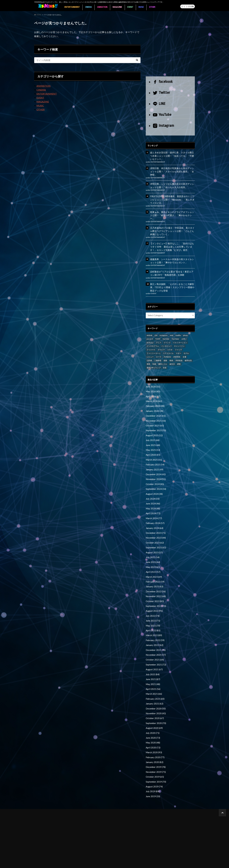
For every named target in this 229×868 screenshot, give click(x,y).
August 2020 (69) (154, 710)
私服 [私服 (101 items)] (154, 356)
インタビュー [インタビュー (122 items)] (166, 338)
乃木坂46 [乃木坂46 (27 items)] (167, 349)
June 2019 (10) (152, 776)
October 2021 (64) (154, 644)
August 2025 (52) (154, 426)
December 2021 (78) (155, 634)
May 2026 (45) (152, 384)
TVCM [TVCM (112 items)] (158, 331)
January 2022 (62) (154, 630)
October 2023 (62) (154, 530)
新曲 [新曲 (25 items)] (165, 353)
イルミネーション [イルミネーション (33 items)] (180, 335)
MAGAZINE (119, 6)
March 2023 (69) (153, 563)
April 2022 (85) (152, 615)
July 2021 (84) (152, 658)
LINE (159, 103)
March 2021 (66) (153, 677)
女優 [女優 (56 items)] (184, 349)
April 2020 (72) (152, 729)
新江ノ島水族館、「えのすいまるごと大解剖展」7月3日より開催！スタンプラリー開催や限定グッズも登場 (172, 280)
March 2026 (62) (153, 393)
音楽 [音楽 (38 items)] (165, 360)
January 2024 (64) (154, 516)
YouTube (162, 114)
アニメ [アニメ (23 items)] (159, 335)
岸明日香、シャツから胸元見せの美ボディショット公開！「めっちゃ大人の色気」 (172, 184)
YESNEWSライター (60, 863)
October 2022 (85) (154, 587)
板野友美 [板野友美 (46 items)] (188, 353)
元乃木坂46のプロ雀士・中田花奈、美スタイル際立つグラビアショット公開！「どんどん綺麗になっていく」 (172, 225)
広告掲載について (81, 863)
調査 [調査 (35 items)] (179, 356)
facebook (163, 81)
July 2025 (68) (152, 431)
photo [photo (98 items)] (185, 328)
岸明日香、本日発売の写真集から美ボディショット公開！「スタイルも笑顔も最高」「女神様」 (172, 170)
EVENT (132, 6)
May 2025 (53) (152, 440)
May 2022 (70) (152, 611)
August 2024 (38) (154, 483)
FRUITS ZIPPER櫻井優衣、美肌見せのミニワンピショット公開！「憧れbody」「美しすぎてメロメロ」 (172, 198)
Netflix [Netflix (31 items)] (178, 328)
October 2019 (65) (154, 757)
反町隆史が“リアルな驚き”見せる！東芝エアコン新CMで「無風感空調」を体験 (172, 266)
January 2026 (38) (154, 403)
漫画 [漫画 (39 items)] (148, 356)
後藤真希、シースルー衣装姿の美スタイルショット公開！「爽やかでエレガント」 (172, 254)
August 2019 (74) (154, 767)
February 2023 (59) (154, 568)
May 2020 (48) (152, 724)
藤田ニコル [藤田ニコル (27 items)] (163, 356)
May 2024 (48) (152, 497)
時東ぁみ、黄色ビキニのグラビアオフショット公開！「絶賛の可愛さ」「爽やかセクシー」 (172, 211)
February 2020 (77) (154, 739)
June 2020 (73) (152, 720)
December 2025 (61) (155, 407)
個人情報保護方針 (101, 863)
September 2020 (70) (155, 705)
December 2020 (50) (155, 691)
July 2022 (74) (152, 601)
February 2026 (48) (154, 398)
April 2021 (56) (152, 672)
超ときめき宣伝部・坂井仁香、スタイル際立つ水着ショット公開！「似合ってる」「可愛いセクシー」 (172, 155)
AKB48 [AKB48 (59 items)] (149, 328)
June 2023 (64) (152, 549)
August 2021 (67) (154, 653)
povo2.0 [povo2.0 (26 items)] (150, 331)
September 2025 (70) (155, 421)
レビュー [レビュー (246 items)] (150, 349)
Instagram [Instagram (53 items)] (164, 328)
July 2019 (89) (152, 772)
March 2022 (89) (153, 620)
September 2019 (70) (155, 762)
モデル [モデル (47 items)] (186, 346)
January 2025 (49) (154, 459)
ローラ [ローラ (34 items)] (159, 349)
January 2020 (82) (154, 743)
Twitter (161, 92)
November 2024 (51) (155, 469)
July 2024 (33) (152, 488)
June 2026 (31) (152, 379)
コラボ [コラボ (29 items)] (170, 342)
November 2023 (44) (155, 525)
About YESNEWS (41, 863)
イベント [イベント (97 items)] (167, 335)
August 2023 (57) (154, 540)
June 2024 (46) (152, 492)
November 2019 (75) (155, 753)
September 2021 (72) (155, 649)
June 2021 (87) (152, 663)
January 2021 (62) (154, 686)
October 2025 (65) (154, 417)
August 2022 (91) (154, 596)
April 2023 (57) (152, 559)
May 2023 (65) (152, 554)
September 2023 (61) (155, 535)
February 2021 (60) (154, 682)
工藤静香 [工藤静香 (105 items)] (158, 353)
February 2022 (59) (154, 625)
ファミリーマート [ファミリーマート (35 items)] (154, 346)
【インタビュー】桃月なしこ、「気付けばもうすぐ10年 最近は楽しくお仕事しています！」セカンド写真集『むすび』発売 (172, 240)
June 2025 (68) (152, 436)
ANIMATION (103, 6)
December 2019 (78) (155, 748)
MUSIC (144, 6)
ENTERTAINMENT (72, 6)
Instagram (163, 125)
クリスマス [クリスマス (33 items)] (151, 342)
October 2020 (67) (154, 701)
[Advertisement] (170, 46)
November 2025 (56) (155, 412)
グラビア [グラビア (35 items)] (161, 342)
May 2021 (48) (152, 668)
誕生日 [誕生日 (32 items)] (172, 356)
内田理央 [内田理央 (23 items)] (177, 349)
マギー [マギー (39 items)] (178, 346)
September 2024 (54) (155, 478)
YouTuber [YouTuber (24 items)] (175, 331)
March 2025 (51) (153, 450)
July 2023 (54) (152, 544)
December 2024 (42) (155, 464)
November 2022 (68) (155, 582)
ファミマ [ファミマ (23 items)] (178, 342)
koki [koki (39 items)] (172, 328)
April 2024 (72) (152, 502)
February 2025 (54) (154, 455)
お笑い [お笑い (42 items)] (184, 331)
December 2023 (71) (155, 521)
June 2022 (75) (152, 606)
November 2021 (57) (155, 639)
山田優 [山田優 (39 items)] (149, 353)
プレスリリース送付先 (123, 863)
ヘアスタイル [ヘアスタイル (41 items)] (168, 346)
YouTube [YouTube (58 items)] (166, 331)
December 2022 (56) (155, 578)
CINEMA (89, 6)
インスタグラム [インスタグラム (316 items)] (153, 338)
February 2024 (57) (154, 511)
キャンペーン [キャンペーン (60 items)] (179, 338)
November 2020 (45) (155, 696)
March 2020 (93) (153, 734)
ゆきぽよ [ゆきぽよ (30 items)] (150, 335)
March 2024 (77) (153, 507)
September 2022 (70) (155, 592)
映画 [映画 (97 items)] (171, 353)
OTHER (155, 6)
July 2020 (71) (152, 715)
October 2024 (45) (154, 474)
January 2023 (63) (154, 573)
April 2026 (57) (152, 388)
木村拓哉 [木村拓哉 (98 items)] (179, 353)
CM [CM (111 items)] (156, 328)
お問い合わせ (143, 863)
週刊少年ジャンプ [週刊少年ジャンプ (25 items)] (154, 360)
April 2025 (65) (152, 445)
